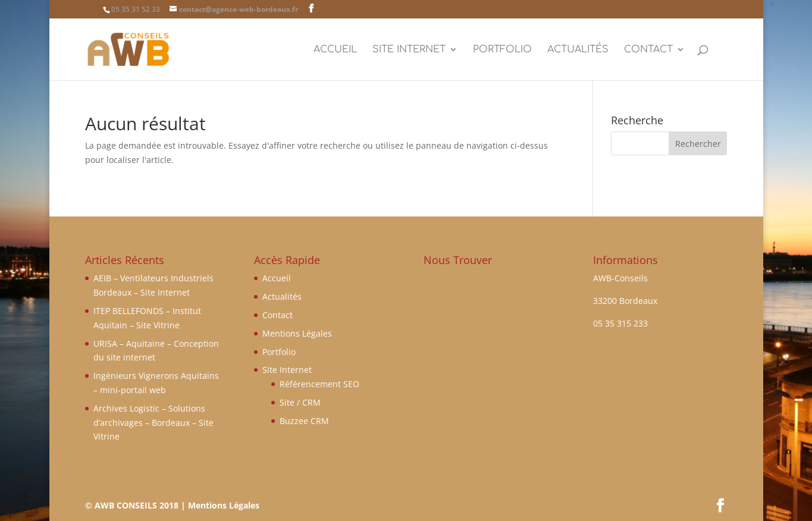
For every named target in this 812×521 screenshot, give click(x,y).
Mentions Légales (297, 333)
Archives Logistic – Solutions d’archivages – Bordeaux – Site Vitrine (153, 423)
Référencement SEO (319, 384)
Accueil (335, 50)
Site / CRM (300, 402)
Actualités (578, 50)
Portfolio (502, 50)
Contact (648, 50)
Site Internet (409, 50)
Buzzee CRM (304, 421)
